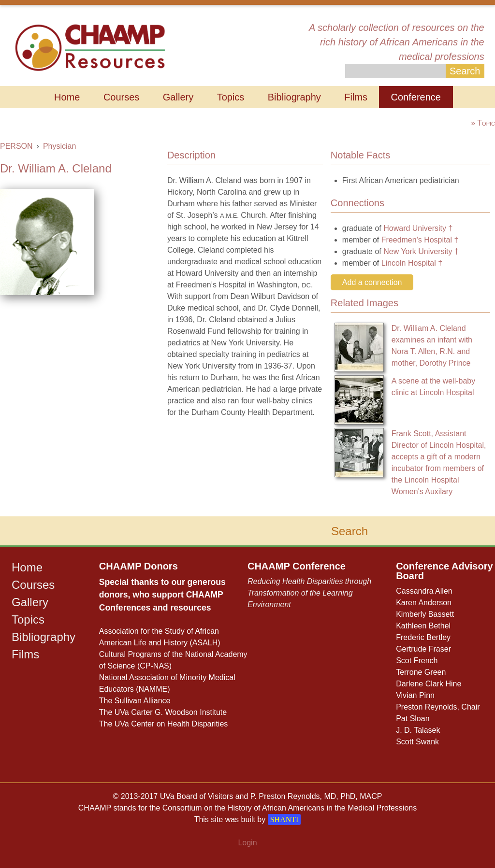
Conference (416, 97)
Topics (231, 97)
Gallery (178, 97)
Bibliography (294, 97)
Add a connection (372, 282)
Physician (59, 146)
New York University (418, 251)
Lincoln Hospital (409, 263)
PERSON (16, 146)
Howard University (415, 228)
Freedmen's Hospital (417, 240)
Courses (121, 97)
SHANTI (284, 819)
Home (67, 97)
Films (356, 97)
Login (247, 843)
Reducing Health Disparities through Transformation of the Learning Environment (309, 593)
